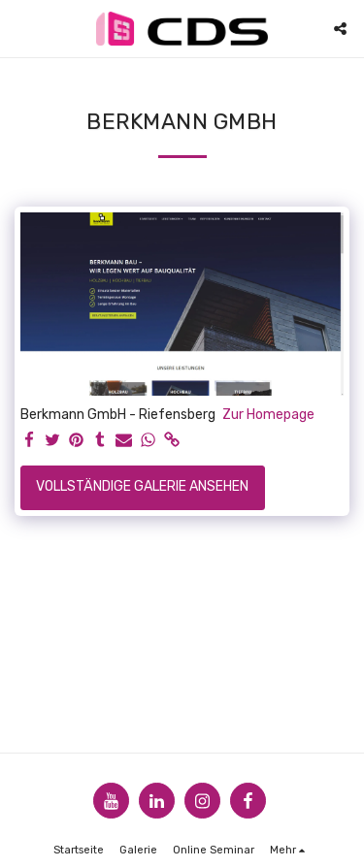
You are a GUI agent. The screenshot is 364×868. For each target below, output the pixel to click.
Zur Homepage (268, 415)
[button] (21, 28)
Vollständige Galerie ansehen (142, 486)
